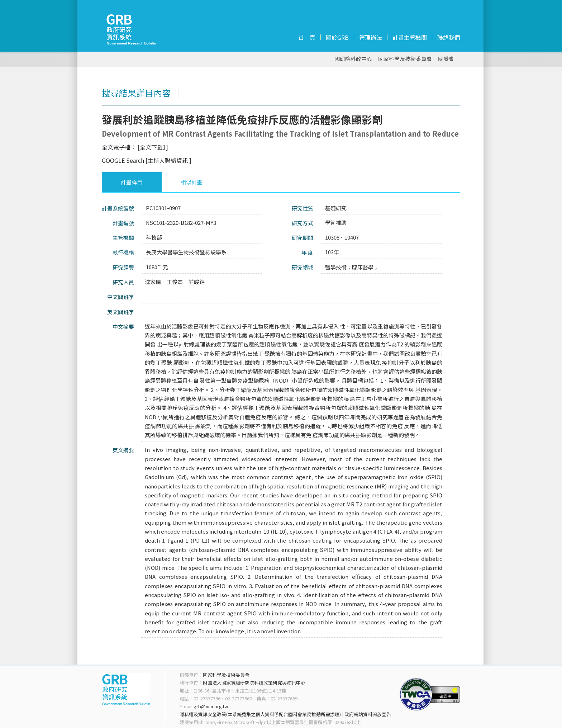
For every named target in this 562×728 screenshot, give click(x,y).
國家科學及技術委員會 (405, 59)
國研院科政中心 (353, 59)
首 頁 (307, 37)
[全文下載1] (153, 147)
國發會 (446, 59)
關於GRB (337, 37)
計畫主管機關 (410, 37)
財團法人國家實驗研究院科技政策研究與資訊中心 (254, 683)
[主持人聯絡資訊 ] (168, 160)
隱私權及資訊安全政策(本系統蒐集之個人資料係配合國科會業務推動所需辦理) (260, 714)
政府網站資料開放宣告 (368, 714)
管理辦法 (371, 37)
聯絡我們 (449, 37)
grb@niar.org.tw (211, 706)
